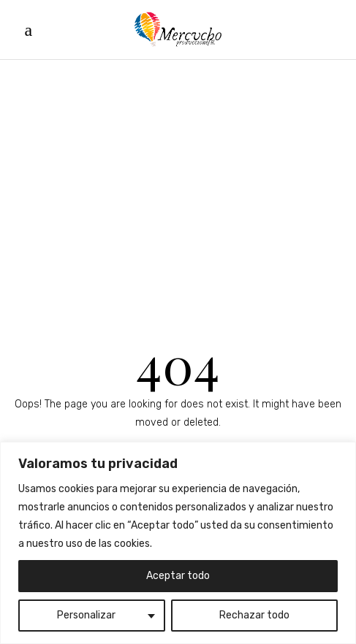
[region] (178, 543)
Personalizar (86, 615)
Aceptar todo (178, 576)
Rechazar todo (254, 615)
